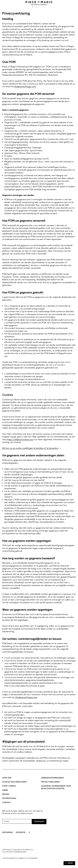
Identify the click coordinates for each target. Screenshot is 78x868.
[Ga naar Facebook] (21, 832)
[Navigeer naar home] (39, 4)
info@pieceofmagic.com (25, 86)
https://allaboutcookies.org (20, 439)
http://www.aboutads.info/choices (21, 686)
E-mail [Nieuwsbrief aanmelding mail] (7, 821)
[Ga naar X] (29, 832)
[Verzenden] (39, 822)
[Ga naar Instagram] (7, 832)
